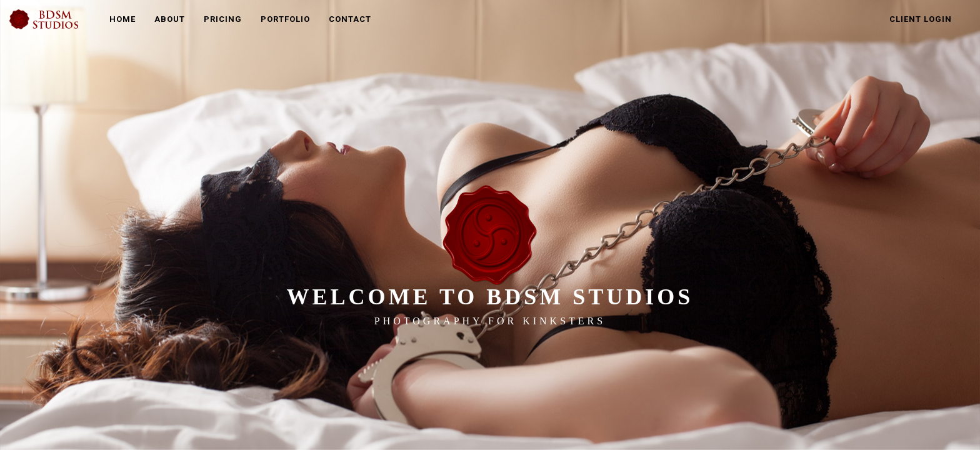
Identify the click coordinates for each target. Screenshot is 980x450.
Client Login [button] (921, 19)
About (170, 19)
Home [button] (122, 19)
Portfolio (285, 19)
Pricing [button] (223, 19)
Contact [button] (350, 19)
